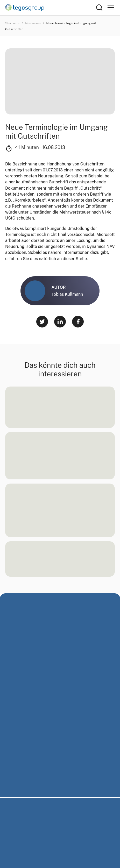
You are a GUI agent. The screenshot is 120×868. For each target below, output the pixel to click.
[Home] (51, 8)
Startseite (13, 23)
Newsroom (33, 23)
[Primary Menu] (111, 8)
